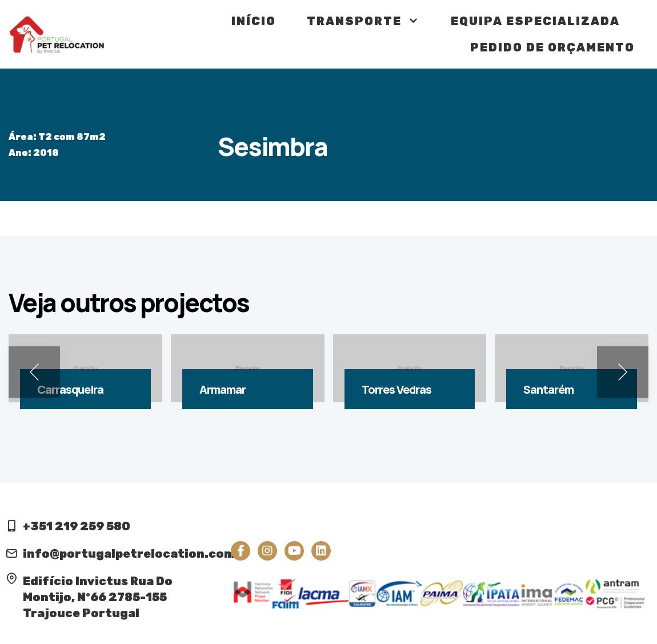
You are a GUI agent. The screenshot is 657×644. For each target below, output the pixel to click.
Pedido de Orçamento (552, 47)
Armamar (223, 389)
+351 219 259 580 (77, 526)
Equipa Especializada (535, 21)
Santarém (548, 389)
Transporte (363, 21)
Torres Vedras (396, 389)
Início (254, 21)
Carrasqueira (70, 389)
